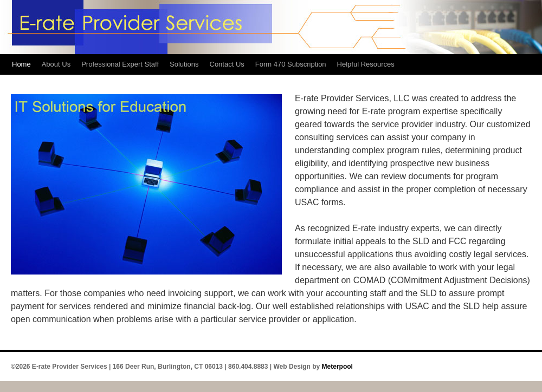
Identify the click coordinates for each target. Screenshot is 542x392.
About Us (56, 64)
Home (21, 64)
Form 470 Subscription (291, 64)
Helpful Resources (366, 64)
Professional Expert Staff (120, 64)
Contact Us (227, 64)
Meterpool (337, 367)
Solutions (184, 64)
